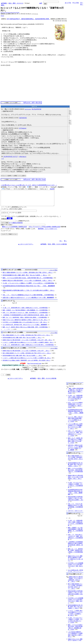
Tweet (2, 16)
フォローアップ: (6, 234)
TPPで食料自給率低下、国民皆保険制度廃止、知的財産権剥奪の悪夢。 (28, 19)
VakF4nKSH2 (23, 118)
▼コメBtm (76, 3)
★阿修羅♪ (4, 3)
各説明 (52, 189)
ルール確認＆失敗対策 (16, 226)
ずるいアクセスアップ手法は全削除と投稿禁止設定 (45, 230)
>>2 (3, 159)
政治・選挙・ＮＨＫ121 (16, 3)
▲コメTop (68, 3)
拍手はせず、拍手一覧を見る (32, 103)
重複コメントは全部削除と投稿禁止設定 (14, 230)
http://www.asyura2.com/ (34, 367)
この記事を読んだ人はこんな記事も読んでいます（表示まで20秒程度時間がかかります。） (29, 185)
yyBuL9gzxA (22, 157)
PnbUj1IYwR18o (28, 109)
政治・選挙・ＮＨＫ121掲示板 (57, 247)
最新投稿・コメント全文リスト (48, 232)
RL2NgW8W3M (36, 109)
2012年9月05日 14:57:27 (11, 157)
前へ (82, 4)
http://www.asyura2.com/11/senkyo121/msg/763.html (10, 12)
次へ (82, 3)
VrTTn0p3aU (23, 128)
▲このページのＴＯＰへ (26, 247)
